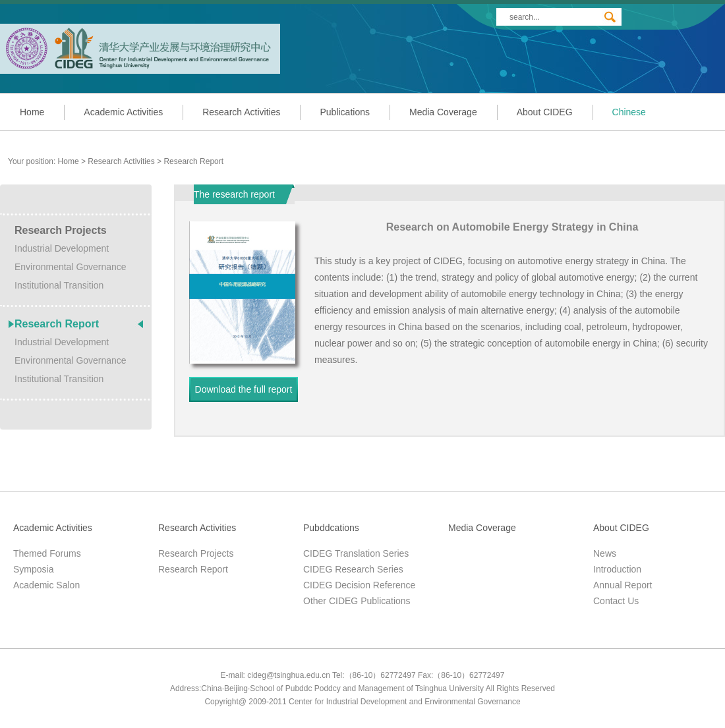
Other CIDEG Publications (357, 601)
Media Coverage (443, 112)
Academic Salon (46, 585)
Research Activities (241, 112)
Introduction (617, 569)
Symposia (33, 569)
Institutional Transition (59, 285)
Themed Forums (47, 553)
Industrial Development (62, 248)
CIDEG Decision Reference (359, 585)
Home (32, 112)
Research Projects (61, 230)
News (605, 553)
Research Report (193, 161)
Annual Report (623, 585)
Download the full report (244, 389)
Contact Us (616, 601)
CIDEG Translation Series (356, 553)
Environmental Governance (71, 267)
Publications (345, 112)
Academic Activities (123, 112)
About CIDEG (545, 112)
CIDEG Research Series (353, 569)
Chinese (629, 112)
